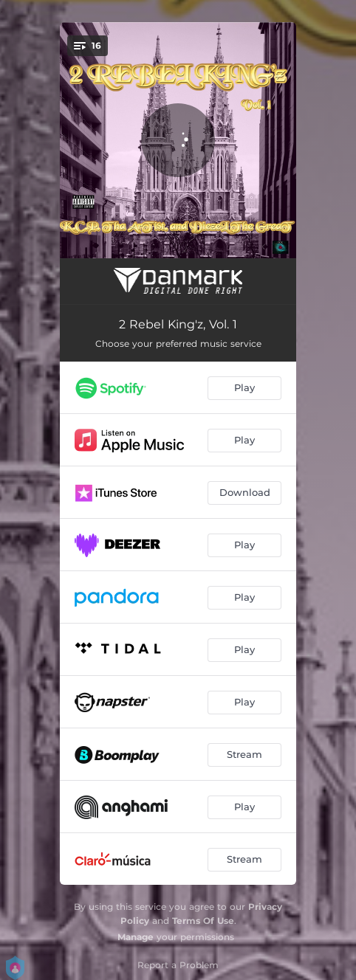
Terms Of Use (203, 921)
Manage (136, 937)
